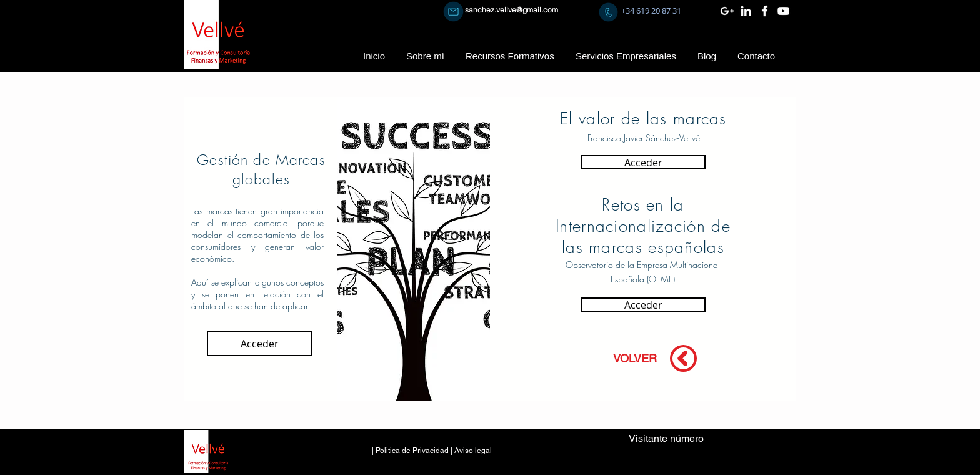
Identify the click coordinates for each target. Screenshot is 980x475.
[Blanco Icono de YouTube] (783, 11)
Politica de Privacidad (412, 451)
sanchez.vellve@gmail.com (512, 10)
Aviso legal (473, 451)
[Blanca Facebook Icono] (765, 11)
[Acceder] (260, 344)
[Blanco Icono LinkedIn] (746, 11)
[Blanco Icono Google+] (727, 11)
